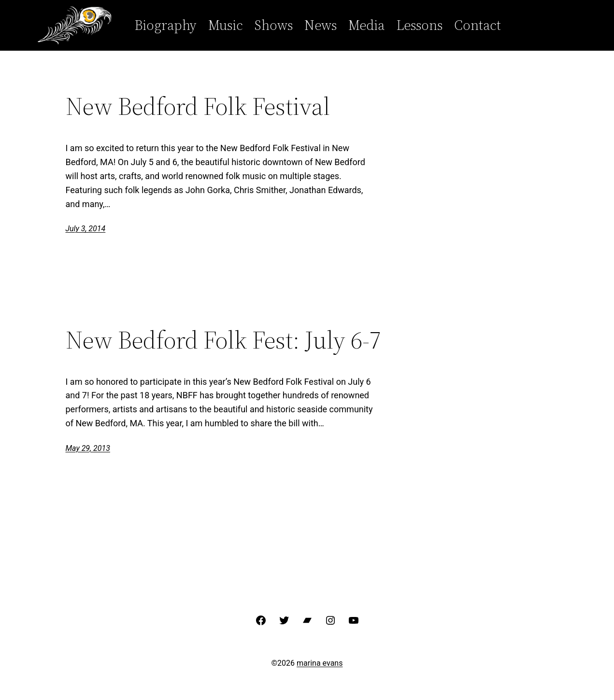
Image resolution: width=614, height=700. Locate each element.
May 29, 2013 (88, 448)
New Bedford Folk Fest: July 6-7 (223, 340)
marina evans (320, 663)
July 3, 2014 (86, 229)
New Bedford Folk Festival (198, 106)
